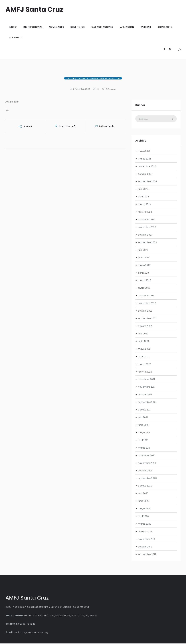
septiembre (148, 182)
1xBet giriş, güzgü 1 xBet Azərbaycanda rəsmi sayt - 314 (93, 78)
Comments (111, 89)
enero (145, 288)
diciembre (147, 220)
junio (144, 258)
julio (143, 190)
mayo (144, 151)
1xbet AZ (70, 126)
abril (144, 197)
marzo (145, 159)
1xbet (62, 126)
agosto (145, 327)
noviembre (148, 167)
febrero (146, 212)
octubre (146, 174)
